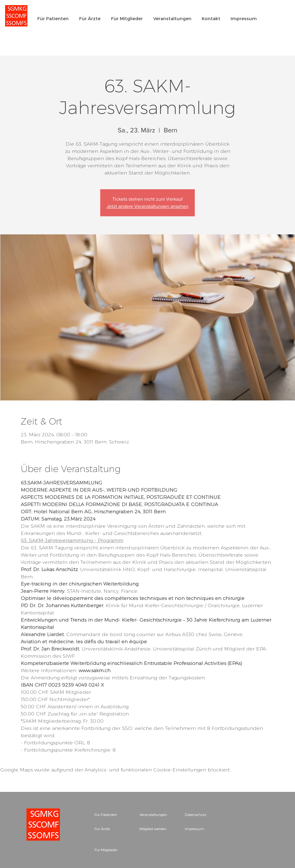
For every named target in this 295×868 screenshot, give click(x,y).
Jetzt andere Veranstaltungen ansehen (147, 206)
